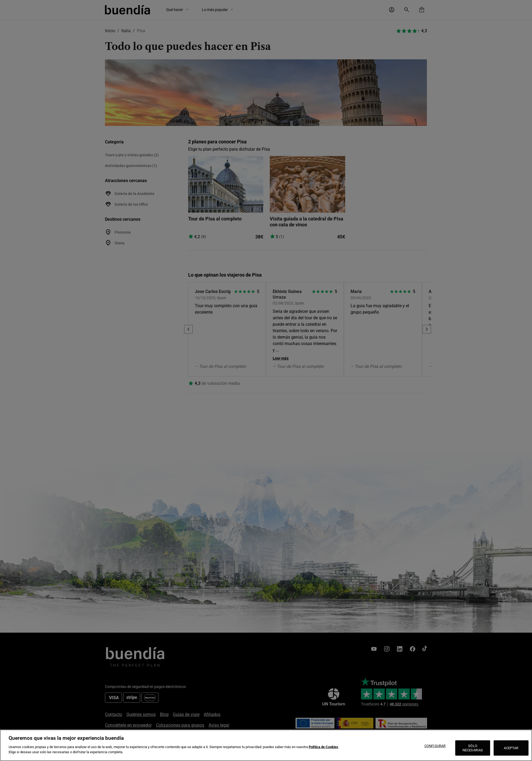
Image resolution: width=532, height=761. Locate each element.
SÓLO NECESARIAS (473, 748)
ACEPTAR (511, 748)
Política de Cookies (323, 747)
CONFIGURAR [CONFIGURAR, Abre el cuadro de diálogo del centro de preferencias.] (435, 746)
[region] (266, 745)
